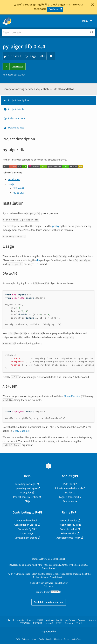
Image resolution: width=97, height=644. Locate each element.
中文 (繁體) (38, 623)
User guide (26, 493)
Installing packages (26, 484)
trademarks (79, 574)
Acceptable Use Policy (68, 538)
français (31, 620)
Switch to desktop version (49, 602)
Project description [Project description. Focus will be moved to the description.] (16, 100)
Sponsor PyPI (27, 533)
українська (70, 620)
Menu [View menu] (87, 21)
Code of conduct (68, 529)
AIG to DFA (18, 193)
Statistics (70, 493)
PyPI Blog (69, 484)
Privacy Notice (68, 533)
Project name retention (26, 497)
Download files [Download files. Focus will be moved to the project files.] (14, 128)
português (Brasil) (54, 620)
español (21, 620)
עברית (59, 623)
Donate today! (49, 568)
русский (49, 623)
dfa (38, 260)
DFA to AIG (18, 188)
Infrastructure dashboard (68, 488)
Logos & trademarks (70, 497)
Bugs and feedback (27, 520)
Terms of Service (68, 520)
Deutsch (92, 620)
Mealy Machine (21, 431)
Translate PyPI (26, 529)
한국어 (79, 623)
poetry (56, 226)
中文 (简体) (25, 623)
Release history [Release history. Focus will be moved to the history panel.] (14, 118)
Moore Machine (72, 396)
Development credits (26, 538)
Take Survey (54, 9)
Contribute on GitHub (26, 525)
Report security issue (70, 525)
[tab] (48, 101)
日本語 (40, 620)
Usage (11, 184)
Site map (49, 586)
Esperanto (69, 623)
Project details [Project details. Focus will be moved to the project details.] (14, 109)
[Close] (93, 5)
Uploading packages (26, 488)
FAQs (27, 501)
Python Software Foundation (47, 577)
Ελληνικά (82, 620)
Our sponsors (70, 501)
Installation (14, 179)
